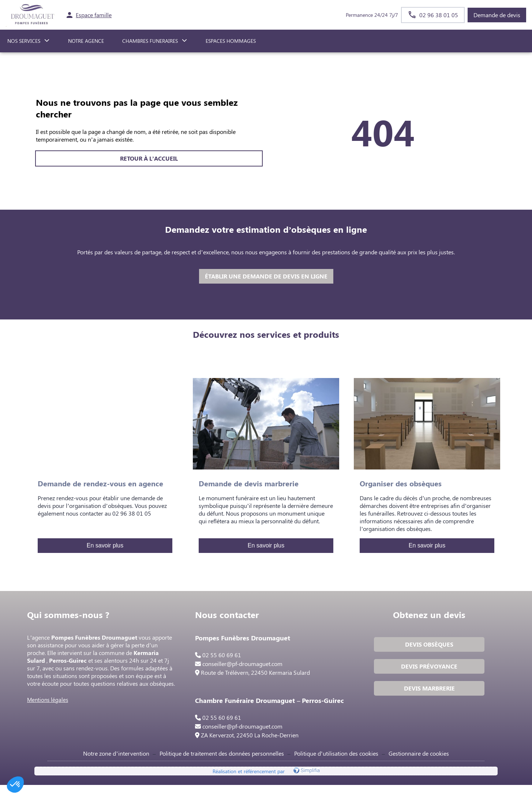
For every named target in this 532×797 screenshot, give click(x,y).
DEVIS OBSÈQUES (428, 646)
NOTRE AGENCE (86, 41)
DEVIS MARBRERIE (429, 690)
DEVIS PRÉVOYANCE (428, 668)
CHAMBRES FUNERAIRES (150, 41)
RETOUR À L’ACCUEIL (149, 158)
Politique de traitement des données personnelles (222, 764)
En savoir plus (105, 545)
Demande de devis (497, 15)
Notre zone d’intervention (116, 764)
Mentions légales (49, 701)
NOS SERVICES (24, 41)
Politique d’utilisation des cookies (336, 764)
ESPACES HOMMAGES (231, 41)
